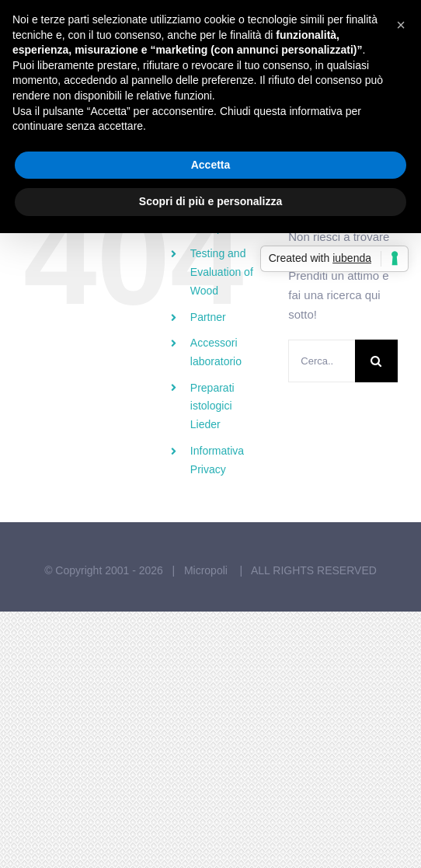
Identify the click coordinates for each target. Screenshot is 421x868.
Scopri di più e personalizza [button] (210, 201)
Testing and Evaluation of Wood (222, 272)
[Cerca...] (322, 361)
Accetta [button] (211, 165)
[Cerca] (376, 361)
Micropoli (207, 570)
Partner (208, 317)
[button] (401, 25)
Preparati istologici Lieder (212, 406)
